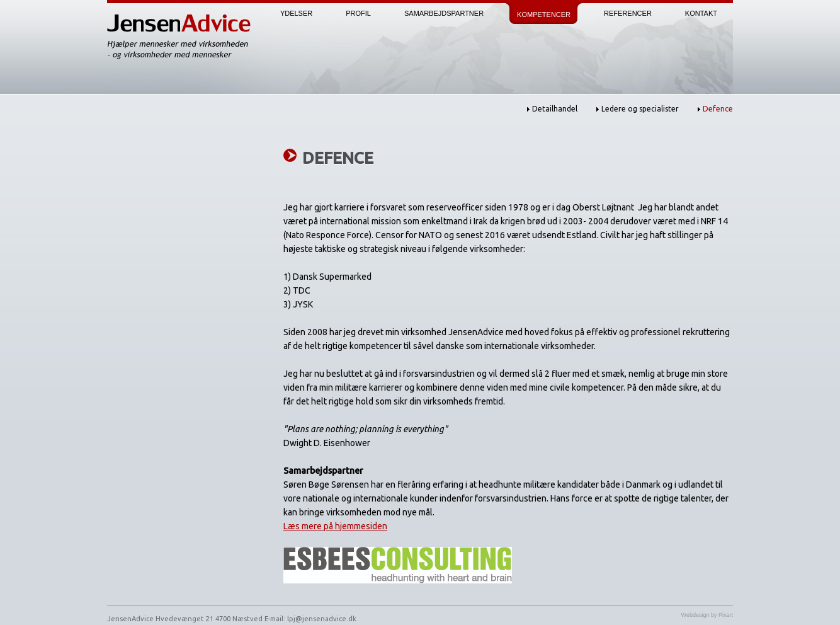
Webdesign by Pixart (707, 615)
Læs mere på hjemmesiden (335, 526)
